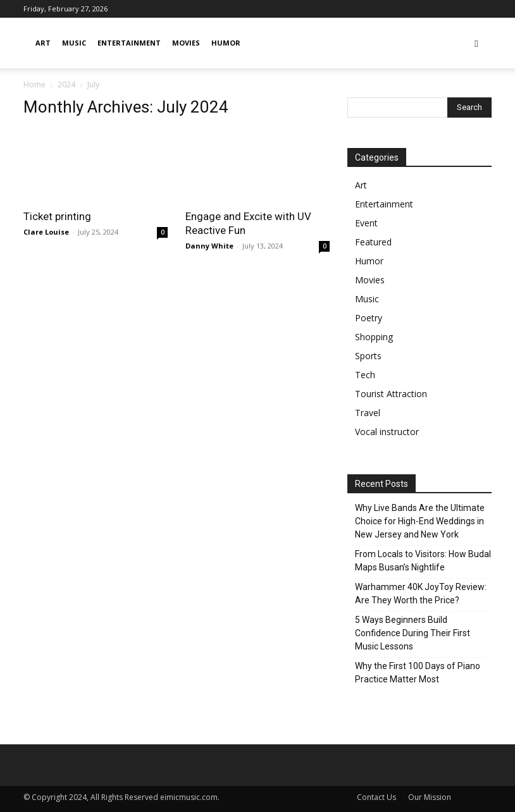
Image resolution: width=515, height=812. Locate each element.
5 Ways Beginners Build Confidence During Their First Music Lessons (413, 633)
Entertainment (129, 43)
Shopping (374, 337)
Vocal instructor (387, 432)
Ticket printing (57, 216)
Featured (373, 242)
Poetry (369, 318)
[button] (476, 43)
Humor (226, 43)
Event (366, 223)
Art (43, 43)
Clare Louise (46, 232)
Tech (365, 375)
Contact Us (376, 797)
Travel (368, 413)
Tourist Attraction (391, 394)
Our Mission (430, 797)
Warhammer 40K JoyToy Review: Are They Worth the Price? (421, 594)
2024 (66, 84)
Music (74, 43)
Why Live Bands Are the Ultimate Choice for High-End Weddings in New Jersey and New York (420, 521)
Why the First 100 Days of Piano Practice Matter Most (418, 673)
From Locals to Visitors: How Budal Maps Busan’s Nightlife (423, 561)
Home (34, 84)
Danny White (209, 246)
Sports (368, 356)
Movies (186, 43)
